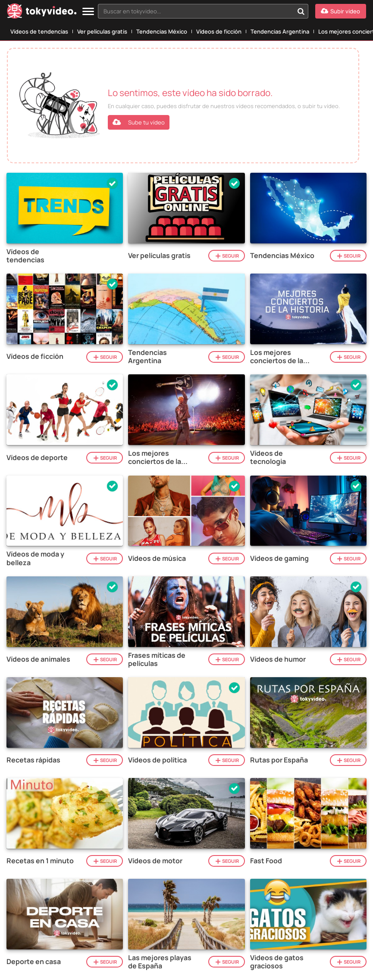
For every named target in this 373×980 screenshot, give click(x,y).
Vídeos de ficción (219, 31)
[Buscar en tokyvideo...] (301, 11)
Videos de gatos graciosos (277, 962)
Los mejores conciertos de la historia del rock (155, 457)
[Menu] (88, 12)
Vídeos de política (157, 760)
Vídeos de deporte (37, 458)
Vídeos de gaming (279, 558)
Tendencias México (162, 31)
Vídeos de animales (38, 659)
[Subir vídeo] (341, 11)
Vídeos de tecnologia (268, 457)
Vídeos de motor (155, 861)
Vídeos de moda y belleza (35, 558)
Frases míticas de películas (157, 660)
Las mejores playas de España (160, 962)
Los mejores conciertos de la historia (277, 357)
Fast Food (266, 861)
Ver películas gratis (102, 31)
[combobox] (203, 11)
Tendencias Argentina (280, 31)
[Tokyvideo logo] (42, 13)
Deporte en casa (34, 962)
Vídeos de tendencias (39, 31)
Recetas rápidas (33, 760)
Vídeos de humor (278, 659)
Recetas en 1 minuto (40, 861)
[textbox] (196, 11)
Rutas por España (279, 760)
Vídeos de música (157, 558)
